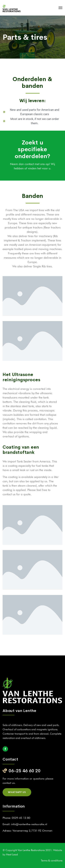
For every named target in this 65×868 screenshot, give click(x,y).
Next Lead (12, 855)
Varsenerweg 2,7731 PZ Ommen (32, 831)
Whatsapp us (17, 792)
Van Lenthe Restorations (32, 850)
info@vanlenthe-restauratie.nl (29, 824)
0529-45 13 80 (21, 818)
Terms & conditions (52, 861)
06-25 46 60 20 (25, 771)
